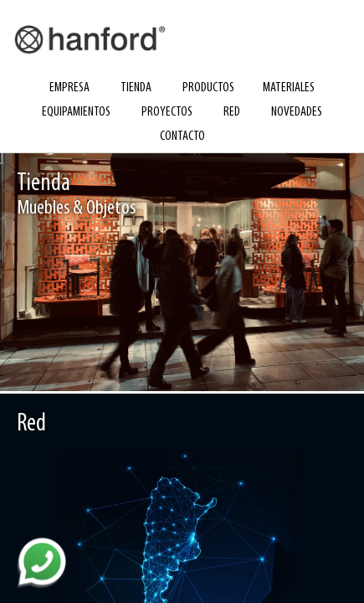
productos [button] (208, 88)
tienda (136, 88)
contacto (182, 137)
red (232, 112)
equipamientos (76, 112)
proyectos (167, 112)
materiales (289, 88)
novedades (297, 112)
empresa (69, 88)
